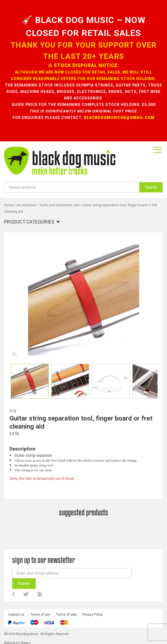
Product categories (29, 222)
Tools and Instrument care (59, 205)
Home (9, 205)
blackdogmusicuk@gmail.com (119, 118)
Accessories (26, 205)
